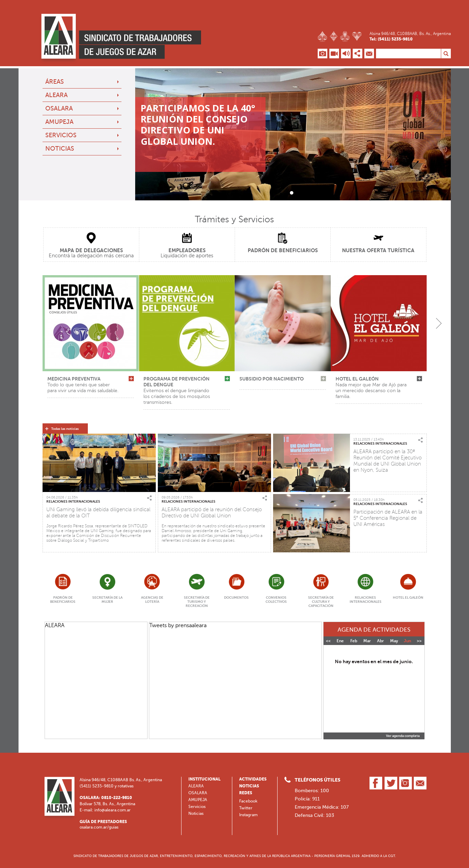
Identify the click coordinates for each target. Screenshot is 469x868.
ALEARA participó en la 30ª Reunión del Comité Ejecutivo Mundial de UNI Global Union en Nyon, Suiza (388, 461)
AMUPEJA (59, 122)
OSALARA (59, 108)
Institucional (204, 779)
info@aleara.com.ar (113, 810)
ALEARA (56, 95)
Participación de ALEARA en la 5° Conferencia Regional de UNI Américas (388, 518)
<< (328, 641)
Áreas (55, 82)
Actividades (253, 779)
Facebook (248, 801)
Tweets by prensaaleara (178, 625)
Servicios (61, 135)
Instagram (248, 815)
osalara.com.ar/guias (99, 827)
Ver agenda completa (403, 736)
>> (419, 641)
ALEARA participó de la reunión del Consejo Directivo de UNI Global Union (212, 513)
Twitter (246, 808)
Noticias (60, 149)
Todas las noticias (65, 429)
